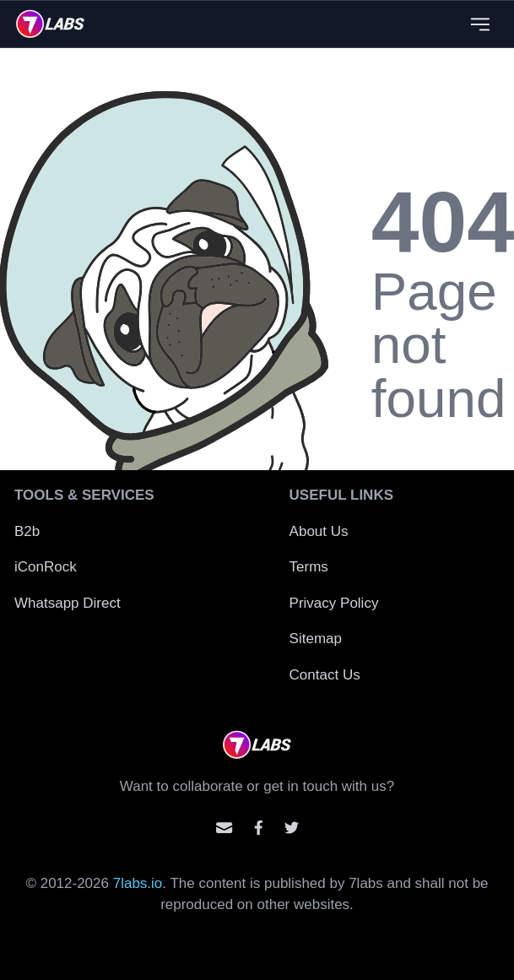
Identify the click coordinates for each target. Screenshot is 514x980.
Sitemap (316, 639)
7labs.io (138, 883)
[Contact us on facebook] (259, 828)
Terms (309, 567)
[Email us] (224, 828)
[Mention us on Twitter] (292, 828)
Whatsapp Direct (68, 603)
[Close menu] (480, 24)
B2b (27, 531)
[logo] (50, 24)
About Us (319, 531)
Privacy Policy (334, 603)
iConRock (46, 567)
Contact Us (325, 675)
